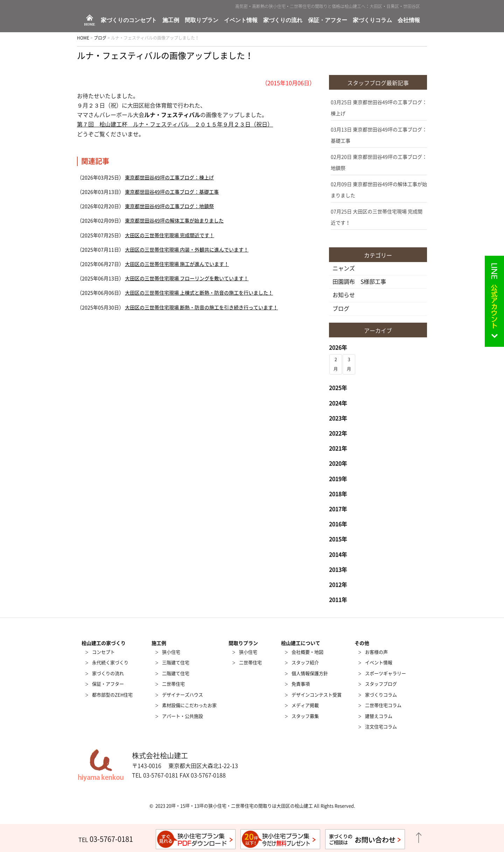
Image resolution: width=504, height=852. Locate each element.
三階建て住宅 (176, 663)
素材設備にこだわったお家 (189, 705)
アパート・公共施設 (183, 716)
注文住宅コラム (381, 727)
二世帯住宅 (173, 684)
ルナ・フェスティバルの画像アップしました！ (165, 56)
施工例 (171, 20)
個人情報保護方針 (310, 674)
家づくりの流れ (283, 20)
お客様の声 (376, 652)
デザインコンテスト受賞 (317, 695)
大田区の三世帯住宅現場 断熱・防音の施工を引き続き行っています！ (201, 308)
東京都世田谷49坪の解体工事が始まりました (174, 221)
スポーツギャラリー (386, 674)
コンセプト (103, 652)
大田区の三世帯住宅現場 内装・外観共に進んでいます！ (187, 250)
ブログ (341, 309)
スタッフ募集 (305, 716)
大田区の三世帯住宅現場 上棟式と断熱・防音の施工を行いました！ (199, 293)
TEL (106, 840)
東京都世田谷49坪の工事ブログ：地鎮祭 (169, 206)
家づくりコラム (372, 20)
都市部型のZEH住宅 (112, 695)
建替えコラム (379, 716)
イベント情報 (241, 20)
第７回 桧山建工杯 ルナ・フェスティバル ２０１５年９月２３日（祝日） (175, 124)
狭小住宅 (171, 652)
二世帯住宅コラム (383, 705)
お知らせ (344, 295)
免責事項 (301, 684)
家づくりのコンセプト (129, 20)
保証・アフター (328, 20)
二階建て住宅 (176, 674)
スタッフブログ (381, 684)
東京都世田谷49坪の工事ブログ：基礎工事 (172, 192)
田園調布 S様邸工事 (359, 282)
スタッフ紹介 (305, 663)
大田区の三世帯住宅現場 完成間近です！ (170, 235)
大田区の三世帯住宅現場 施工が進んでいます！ (177, 264)
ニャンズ (344, 268)
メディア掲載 (305, 705)
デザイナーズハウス (183, 695)
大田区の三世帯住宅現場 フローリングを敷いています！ (187, 279)
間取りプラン (202, 20)
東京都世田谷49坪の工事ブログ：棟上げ (169, 178)
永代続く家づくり (110, 663)
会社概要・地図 (307, 652)
